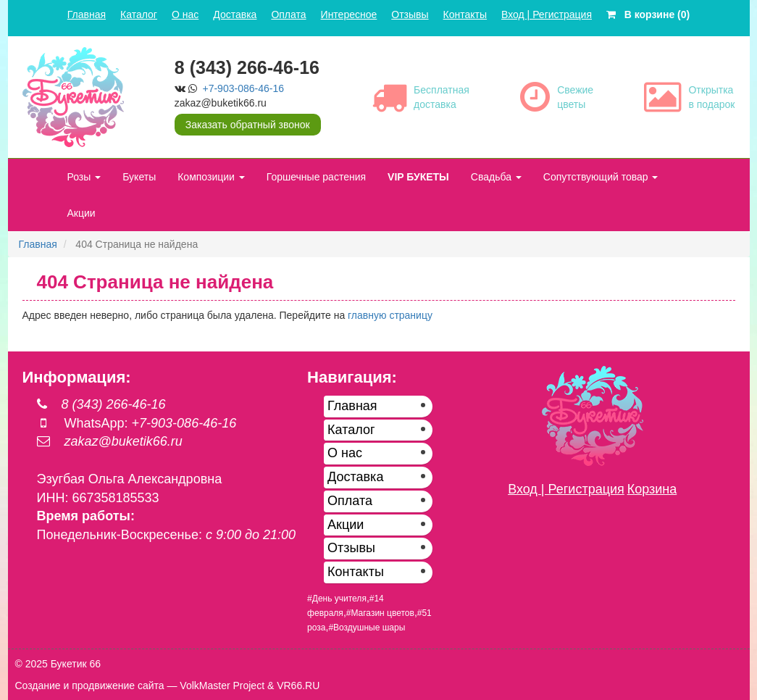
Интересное (349, 14)
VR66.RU (298, 686)
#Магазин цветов (380, 613)
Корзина (652, 489)
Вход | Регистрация (547, 14)
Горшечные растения (316, 177)
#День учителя (337, 599)
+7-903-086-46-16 (243, 88)
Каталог (139, 14)
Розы (84, 177)
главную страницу (390, 315)
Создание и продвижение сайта (90, 686)
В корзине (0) (648, 14)
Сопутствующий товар (601, 177)
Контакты (465, 14)
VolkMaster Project (222, 686)
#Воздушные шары (367, 628)
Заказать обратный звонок (248, 125)
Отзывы (410, 14)
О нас (185, 14)
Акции (81, 213)
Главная (87, 14)
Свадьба (496, 177)
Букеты (139, 177)
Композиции (211, 177)
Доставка (235, 14)
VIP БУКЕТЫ (418, 177)
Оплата (288, 14)
